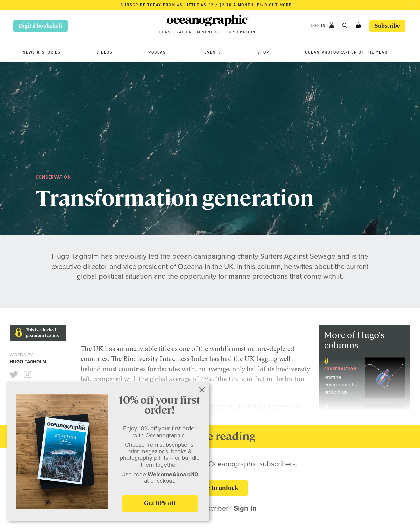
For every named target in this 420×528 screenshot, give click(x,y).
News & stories (42, 52)
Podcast (158, 52)
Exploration (241, 32)
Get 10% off (160, 503)
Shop (263, 52)
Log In (319, 26)
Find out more (274, 5)
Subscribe (387, 26)
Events (213, 52)
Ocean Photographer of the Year (346, 52)
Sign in (245, 508)
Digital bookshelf (41, 26)
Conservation (176, 32)
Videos (105, 52)
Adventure (209, 32)
